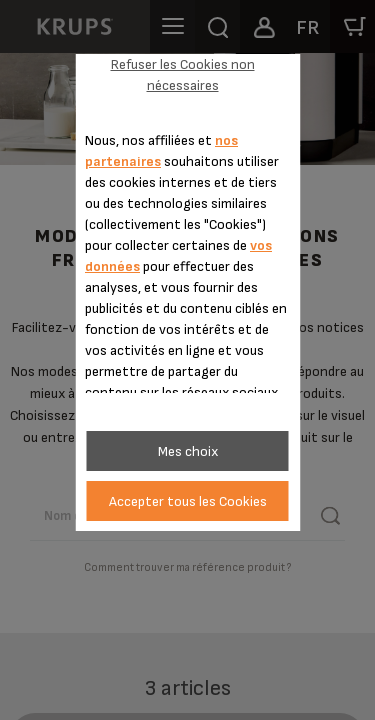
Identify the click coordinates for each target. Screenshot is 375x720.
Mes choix (188, 451)
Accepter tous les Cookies (188, 501)
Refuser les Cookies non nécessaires (183, 75)
